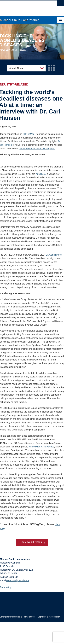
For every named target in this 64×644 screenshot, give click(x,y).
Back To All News (31, 542)
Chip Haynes (48, 447)
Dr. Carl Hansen (54, 255)
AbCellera (41, 174)
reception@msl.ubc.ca (18, 580)
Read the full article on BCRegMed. (37, 149)
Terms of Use (29, 617)
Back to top (7, 587)
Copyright (42, 617)
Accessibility (54, 617)
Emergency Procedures (10, 617)
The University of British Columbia (22, 7)
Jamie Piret (34, 447)
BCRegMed (29, 134)
